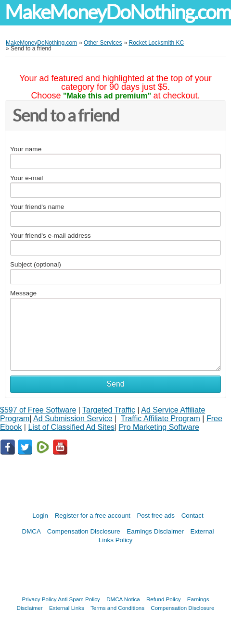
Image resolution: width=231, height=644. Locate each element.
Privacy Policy (39, 599)
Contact (192, 516)
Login (40, 516)
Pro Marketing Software (159, 427)
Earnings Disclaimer (155, 531)
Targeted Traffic (109, 410)
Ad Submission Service (73, 419)
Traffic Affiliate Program (160, 419)
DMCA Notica (123, 599)
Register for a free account (93, 516)
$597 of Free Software (38, 410)
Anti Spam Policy (79, 599)
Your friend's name (37, 207)
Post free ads (156, 516)
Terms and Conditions (117, 608)
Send (115, 384)
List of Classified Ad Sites (71, 427)
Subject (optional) (36, 264)
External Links (67, 608)
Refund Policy (164, 599)
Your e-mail (26, 178)
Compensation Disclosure (84, 531)
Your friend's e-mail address (51, 236)
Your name (26, 149)
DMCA (32, 531)
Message (23, 293)
